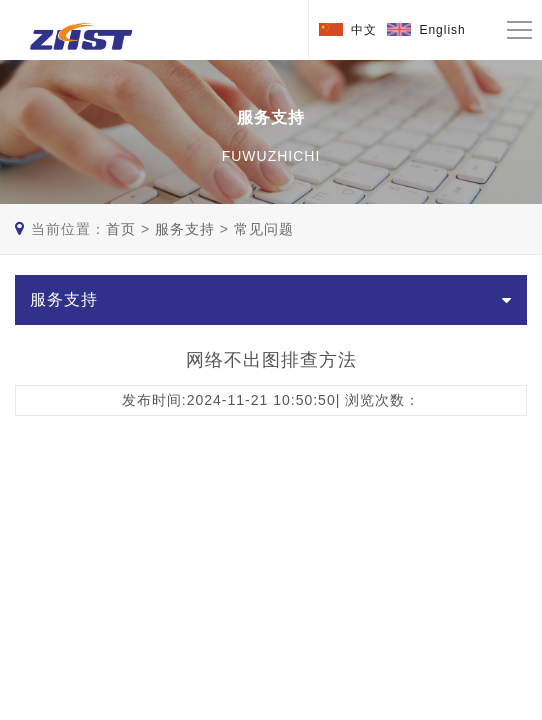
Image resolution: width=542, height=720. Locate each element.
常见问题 (264, 229)
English (442, 30)
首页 (121, 229)
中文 (364, 30)
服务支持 (185, 229)
